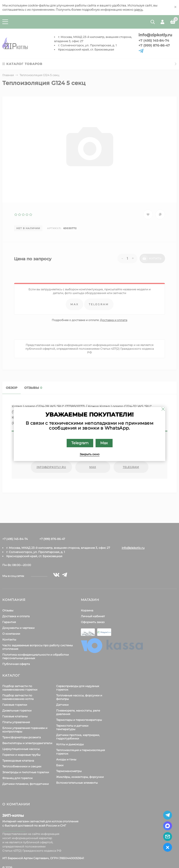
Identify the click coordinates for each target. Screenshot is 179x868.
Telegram (80, 443)
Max (104, 443)
